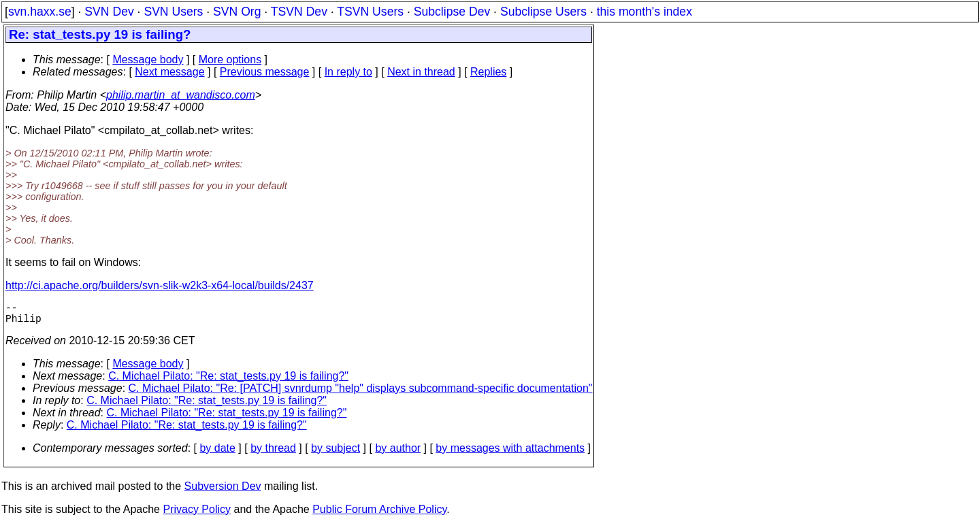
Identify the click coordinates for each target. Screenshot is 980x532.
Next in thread (421, 72)
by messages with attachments (510, 453)
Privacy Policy (197, 515)
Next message (169, 72)
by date (217, 453)
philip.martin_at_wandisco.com (181, 95)
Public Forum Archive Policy (379, 515)
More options (230, 60)
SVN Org (237, 12)
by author (398, 453)
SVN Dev (109, 12)
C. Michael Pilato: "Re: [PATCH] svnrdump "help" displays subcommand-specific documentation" (361, 394)
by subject (336, 453)
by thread (273, 453)
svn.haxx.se (40, 12)
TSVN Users (370, 12)
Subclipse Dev (452, 12)
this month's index (644, 12)
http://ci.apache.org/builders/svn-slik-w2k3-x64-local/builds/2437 (160, 285)
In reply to (348, 72)
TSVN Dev (299, 12)
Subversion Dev (223, 492)
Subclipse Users (543, 12)
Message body (148, 60)
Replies (488, 72)
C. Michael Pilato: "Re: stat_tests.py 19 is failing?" (228, 381)
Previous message (265, 72)
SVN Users (173, 12)
